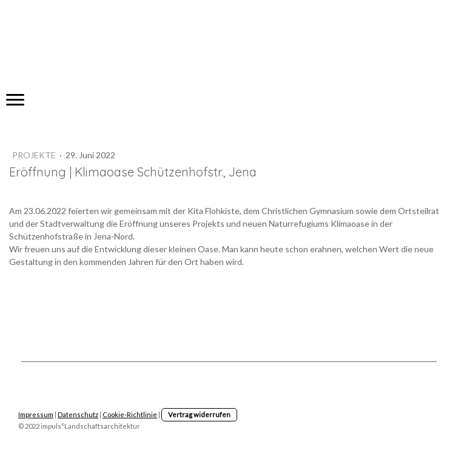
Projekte (35, 155)
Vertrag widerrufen (199, 414)
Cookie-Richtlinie (130, 414)
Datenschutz (78, 414)
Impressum (36, 414)
